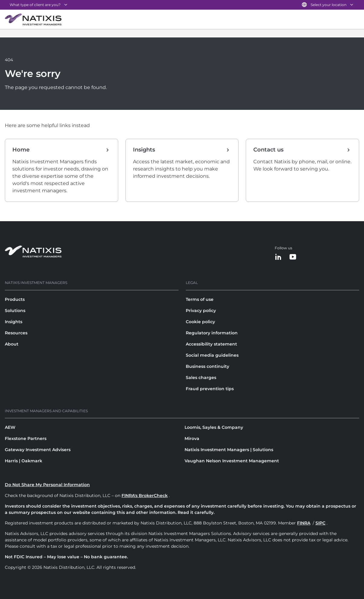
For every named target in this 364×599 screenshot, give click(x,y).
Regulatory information (212, 333)
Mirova (192, 438)
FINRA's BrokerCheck (145, 495)
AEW (10, 427)
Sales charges (201, 378)
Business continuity (207, 366)
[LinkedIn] (278, 257)
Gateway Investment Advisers (38, 450)
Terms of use (200, 299)
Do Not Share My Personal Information (47, 485)
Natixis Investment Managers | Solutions (229, 450)
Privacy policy (201, 311)
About (12, 344)
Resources (16, 333)
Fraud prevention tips (210, 389)
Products (15, 299)
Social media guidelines (212, 355)
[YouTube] (293, 257)
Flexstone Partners (26, 438)
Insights (14, 322)
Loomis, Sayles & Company (214, 427)
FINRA (304, 523)
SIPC (320, 523)
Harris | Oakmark (24, 461)
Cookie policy (200, 322)
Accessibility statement (211, 344)
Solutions (15, 311)
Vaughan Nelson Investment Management (232, 461)
